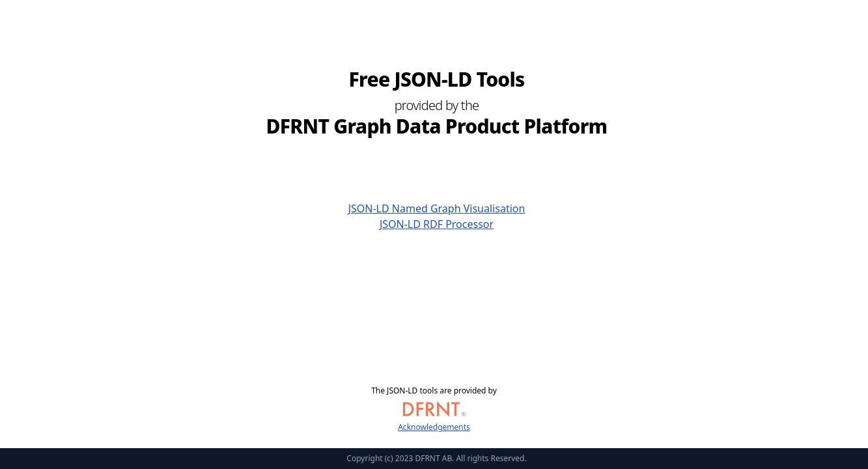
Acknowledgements (434, 427)
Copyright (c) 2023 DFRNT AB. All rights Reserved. (436, 458)
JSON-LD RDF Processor (437, 224)
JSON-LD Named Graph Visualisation (437, 208)
